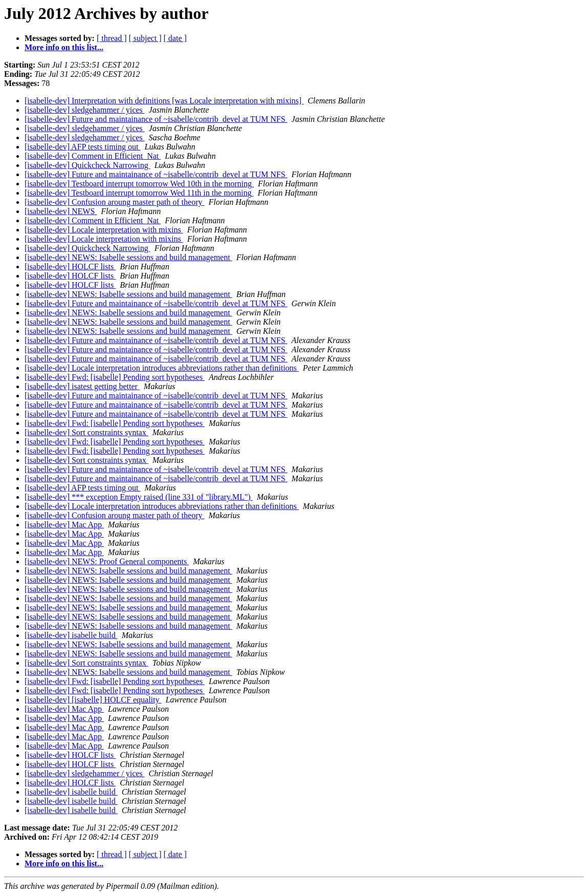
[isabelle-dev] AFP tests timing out (83, 147)
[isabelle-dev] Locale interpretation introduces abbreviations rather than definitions (162, 368)
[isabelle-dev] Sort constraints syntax (86, 432)
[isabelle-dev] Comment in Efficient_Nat (93, 156)
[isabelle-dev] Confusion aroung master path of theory (114, 202)
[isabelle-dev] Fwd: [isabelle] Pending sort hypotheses (115, 377)
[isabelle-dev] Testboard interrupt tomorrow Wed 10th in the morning (139, 184)
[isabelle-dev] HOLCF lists (70, 267)
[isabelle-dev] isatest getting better (82, 386)
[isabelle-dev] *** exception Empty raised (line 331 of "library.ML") (139, 497)
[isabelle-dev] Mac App (64, 525)
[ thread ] (112, 38)
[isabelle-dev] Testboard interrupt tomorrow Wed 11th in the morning (139, 193)
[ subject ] (145, 38)
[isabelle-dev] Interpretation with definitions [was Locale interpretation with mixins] (164, 101)
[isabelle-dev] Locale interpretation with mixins (104, 230)
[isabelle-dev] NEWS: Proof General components (107, 561)
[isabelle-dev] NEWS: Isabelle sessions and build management (128, 257)
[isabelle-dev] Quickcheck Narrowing (88, 165)
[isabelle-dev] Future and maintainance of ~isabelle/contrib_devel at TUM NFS (156, 119)
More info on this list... (64, 47)
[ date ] (175, 38)
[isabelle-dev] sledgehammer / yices (85, 110)
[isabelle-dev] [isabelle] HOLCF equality (93, 700)
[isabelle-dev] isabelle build (71, 635)
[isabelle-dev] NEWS (61, 211)
